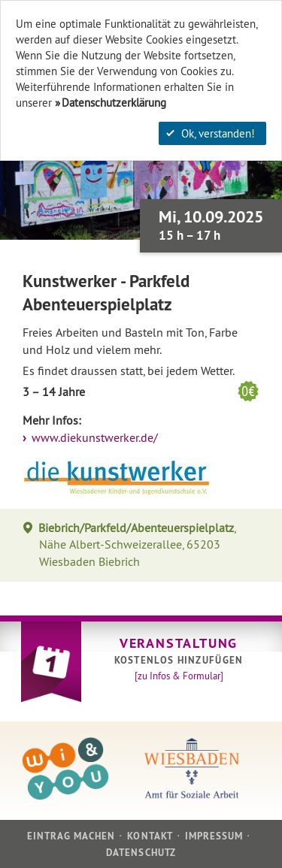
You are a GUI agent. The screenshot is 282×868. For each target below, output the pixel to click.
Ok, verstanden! (211, 133)
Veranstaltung (179, 643)
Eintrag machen (71, 836)
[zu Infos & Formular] (179, 676)
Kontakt (150, 836)
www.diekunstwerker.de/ (93, 438)
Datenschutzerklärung (114, 103)
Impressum (214, 836)
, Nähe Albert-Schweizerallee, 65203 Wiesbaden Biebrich (137, 544)
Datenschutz (141, 853)
